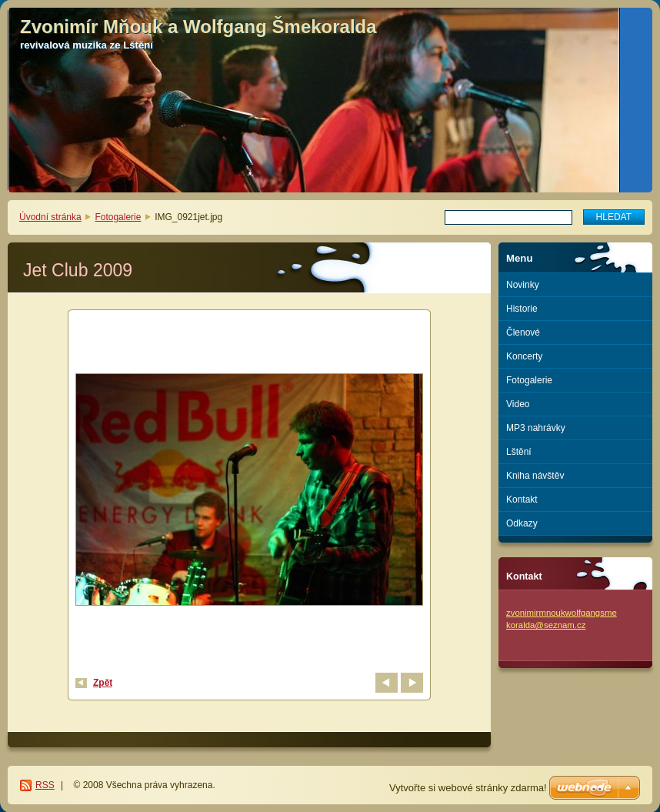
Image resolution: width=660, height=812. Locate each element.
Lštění (519, 452)
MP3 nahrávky (536, 428)
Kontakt (522, 500)
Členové (523, 332)
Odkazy (522, 523)
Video (518, 404)
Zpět (103, 683)
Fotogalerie (118, 217)
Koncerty (524, 356)
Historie (522, 309)
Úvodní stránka (50, 217)
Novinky (523, 285)
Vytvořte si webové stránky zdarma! (468, 788)
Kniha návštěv (535, 476)
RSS (45, 785)
